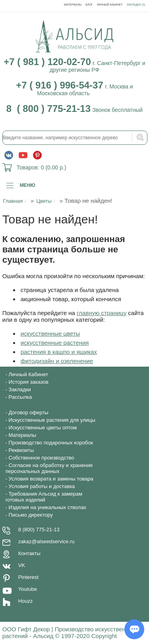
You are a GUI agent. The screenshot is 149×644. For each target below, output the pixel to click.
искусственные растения (55, 343)
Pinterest (28, 577)
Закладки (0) (136, 5)
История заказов (29, 382)
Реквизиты (21, 450)
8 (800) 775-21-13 (39, 530)
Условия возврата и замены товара (51, 479)
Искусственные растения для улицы (52, 420)
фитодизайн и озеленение (57, 361)
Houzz (26, 601)
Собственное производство (42, 458)
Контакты (29, 553)
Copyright (104, 636)
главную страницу (102, 313)
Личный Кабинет (110, 5)
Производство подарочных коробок (51, 443)
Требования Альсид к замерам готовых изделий (44, 497)
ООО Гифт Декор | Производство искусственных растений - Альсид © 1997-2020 (69, 632)
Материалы (73, 5)
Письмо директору (31, 515)
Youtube (28, 589)
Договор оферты (29, 412)
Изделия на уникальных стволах (48, 507)
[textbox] (75, 138)
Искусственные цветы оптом (43, 428)
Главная (13, 201)
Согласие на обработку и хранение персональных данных (49, 468)
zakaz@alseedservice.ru (46, 541)
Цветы (44, 201)
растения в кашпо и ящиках (59, 352)
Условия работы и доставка (42, 486)
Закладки (20, 389)
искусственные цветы (50, 334)
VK (22, 565)
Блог (89, 5)
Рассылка (20, 397)
